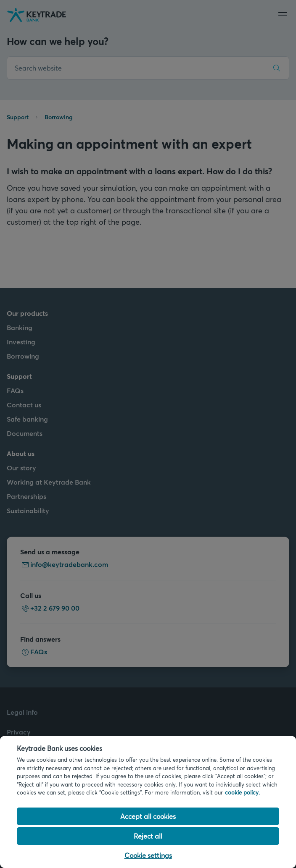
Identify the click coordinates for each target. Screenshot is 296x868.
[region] (148, 802)
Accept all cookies (148, 816)
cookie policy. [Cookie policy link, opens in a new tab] (242, 792)
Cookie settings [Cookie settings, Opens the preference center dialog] (148, 855)
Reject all (148, 836)
